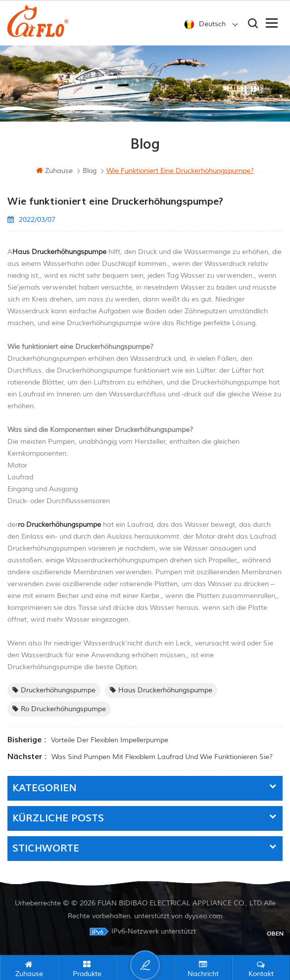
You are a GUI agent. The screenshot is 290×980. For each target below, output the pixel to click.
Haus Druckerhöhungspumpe (161, 690)
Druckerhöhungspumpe (54, 690)
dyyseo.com (204, 916)
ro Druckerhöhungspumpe (59, 709)
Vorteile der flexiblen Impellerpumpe (110, 740)
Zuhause (54, 171)
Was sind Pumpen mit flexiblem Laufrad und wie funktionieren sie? (162, 757)
